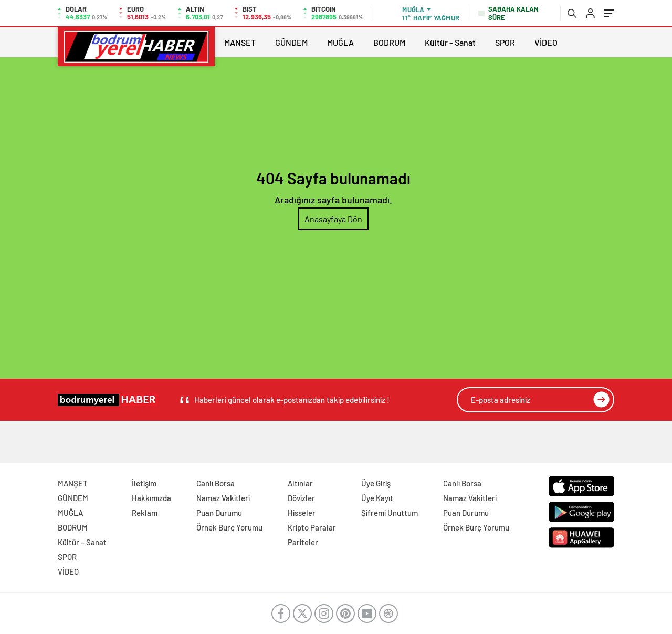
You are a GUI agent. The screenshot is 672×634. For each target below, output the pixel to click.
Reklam (145, 513)
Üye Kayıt (377, 498)
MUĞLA (340, 42)
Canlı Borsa (216, 483)
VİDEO (546, 42)
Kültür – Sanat (450, 42)
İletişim (144, 483)
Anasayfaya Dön (333, 219)
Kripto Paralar (312, 527)
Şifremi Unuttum (390, 513)
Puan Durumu (219, 513)
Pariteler (303, 542)
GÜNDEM (291, 42)
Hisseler (302, 513)
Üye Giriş (376, 483)
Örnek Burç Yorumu (229, 527)
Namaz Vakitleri (223, 498)
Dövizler (301, 498)
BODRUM (389, 42)
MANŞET (240, 42)
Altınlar (300, 483)
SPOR (505, 42)
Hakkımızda (151, 498)
